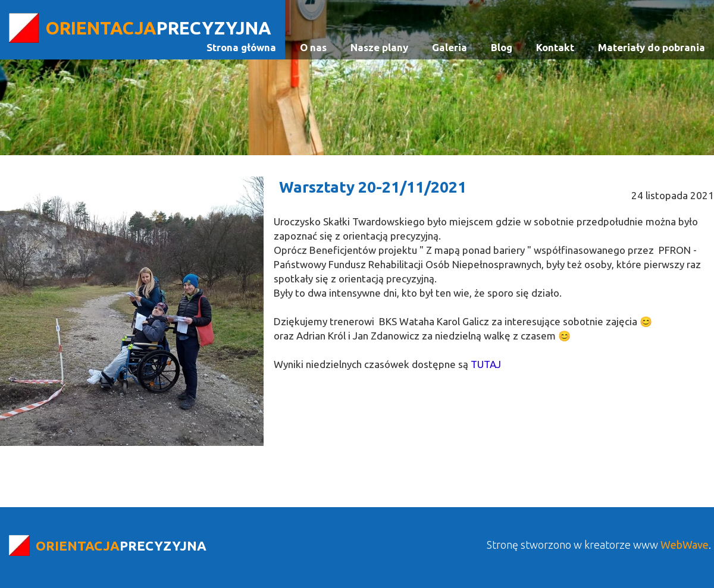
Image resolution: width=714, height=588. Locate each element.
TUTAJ (486, 364)
